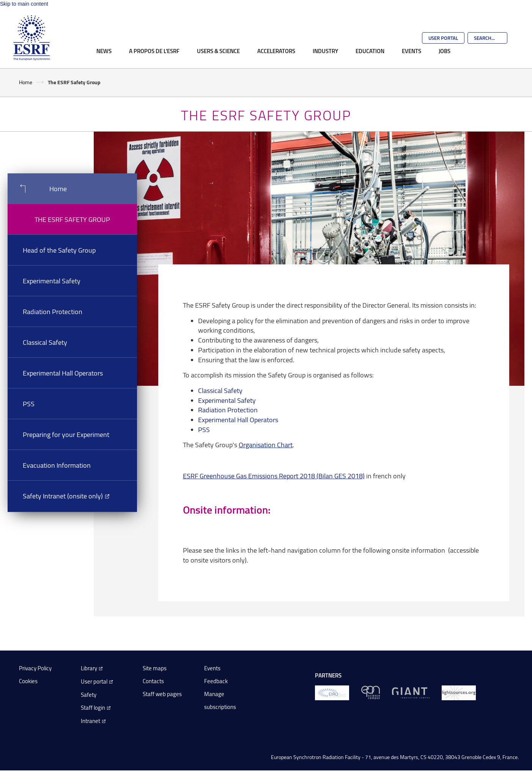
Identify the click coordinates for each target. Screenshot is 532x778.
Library (89, 668)
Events (412, 51)
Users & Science (218, 51)
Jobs (445, 51)
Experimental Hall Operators (63, 373)
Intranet (91, 721)
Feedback (216, 681)
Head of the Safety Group (59, 250)
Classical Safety (45, 342)
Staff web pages (162, 694)
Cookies (28, 681)
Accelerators (276, 51)
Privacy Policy (35, 668)
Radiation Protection (53, 311)
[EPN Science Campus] (371, 692)
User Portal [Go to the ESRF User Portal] (443, 38)
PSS (29, 404)
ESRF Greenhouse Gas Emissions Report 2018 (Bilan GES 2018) (274, 476)
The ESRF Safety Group (72, 219)
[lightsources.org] (459, 692)
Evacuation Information (57, 465)
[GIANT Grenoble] (411, 692)
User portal (94, 681)
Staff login (93, 708)
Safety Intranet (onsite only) (63, 496)
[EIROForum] (332, 692)
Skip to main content (24, 4)
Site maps (155, 668)
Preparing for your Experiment (66, 434)
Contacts (153, 681)
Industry (325, 51)
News (104, 51)
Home (26, 82)
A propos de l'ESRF (154, 51)
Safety (89, 695)
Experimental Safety (52, 281)
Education (370, 51)
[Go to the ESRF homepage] (31, 38)
